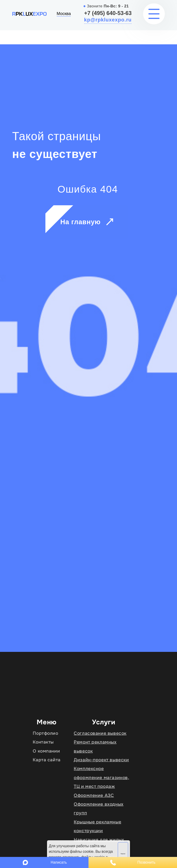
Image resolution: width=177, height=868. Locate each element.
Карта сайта (47, 760)
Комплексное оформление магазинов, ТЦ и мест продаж (101, 777)
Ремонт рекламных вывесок (95, 746)
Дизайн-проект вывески (101, 760)
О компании (46, 751)
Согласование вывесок (100, 733)
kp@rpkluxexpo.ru (108, 20)
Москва (64, 14)
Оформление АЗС (94, 795)
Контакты (43, 742)
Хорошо (123, 854)
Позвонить (133, 863)
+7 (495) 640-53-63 (108, 13)
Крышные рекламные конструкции (97, 826)
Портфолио (45, 733)
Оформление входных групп (99, 809)
